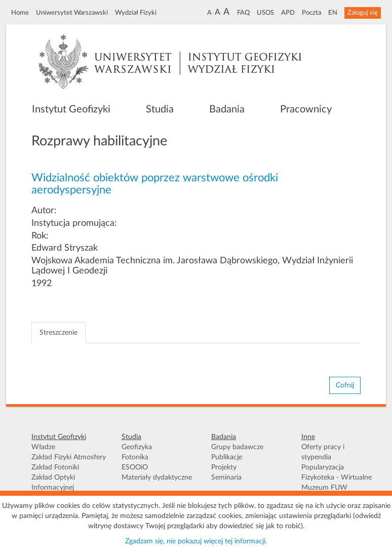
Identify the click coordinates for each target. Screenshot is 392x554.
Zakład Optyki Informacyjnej (53, 483)
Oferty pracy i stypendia (323, 452)
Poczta (311, 13)
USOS (265, 13)
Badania (227, 109)
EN (333, 13)
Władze (43, 447)
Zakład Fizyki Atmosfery (69, 457)
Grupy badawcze (237, 447)
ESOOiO (135, 467)
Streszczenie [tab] (58, 333)
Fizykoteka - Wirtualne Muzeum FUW (337, 483)
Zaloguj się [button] (363, 13)
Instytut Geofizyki (71, 109)
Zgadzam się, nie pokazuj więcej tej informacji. (196, 541)
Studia (160, 109)
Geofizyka (137, 447)
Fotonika (135, 457)
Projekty (224, 467)
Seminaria (226, 478)
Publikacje (227, 457)
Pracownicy (306, 109)
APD (288, 13)
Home (20, 13)
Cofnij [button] (345, 385)
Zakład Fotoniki (55, 467)
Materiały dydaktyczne (157, 478)
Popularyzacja (323, 467)
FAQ (243, 13)
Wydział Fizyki (136, 13)
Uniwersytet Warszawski (72, 13)
